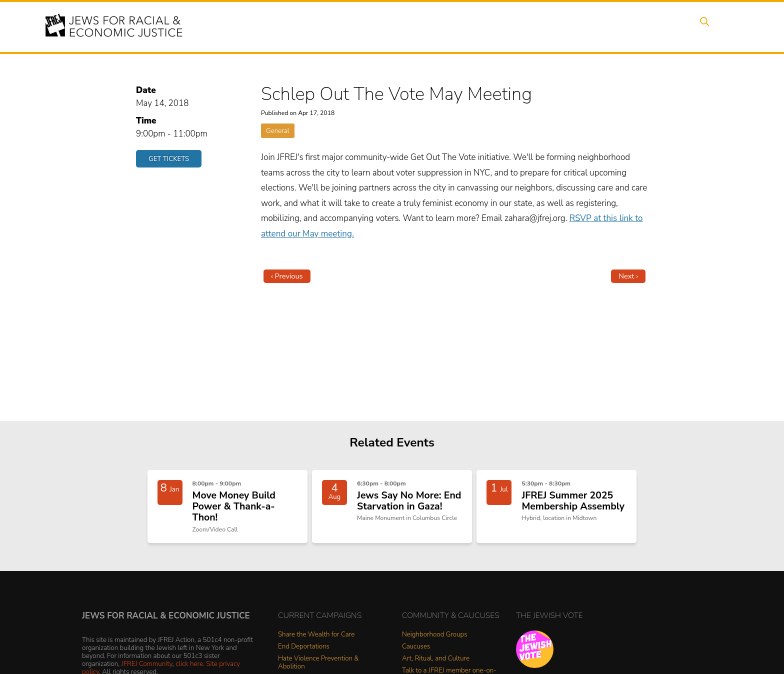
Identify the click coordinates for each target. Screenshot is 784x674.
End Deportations (304, 653)
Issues (431, 26)
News (535, 26)
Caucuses (416, 653)
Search (712, 26)
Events (392, 26)
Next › (628, 276)
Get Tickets (169, 159)
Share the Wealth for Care (316, 641)
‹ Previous (287, 276)
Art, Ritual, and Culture (436, 665)
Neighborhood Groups (435, 641)
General (278, 131)
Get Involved (584, 26)
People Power (484, 26)
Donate (636, 26)
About (352, 26)
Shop (675, 26)
